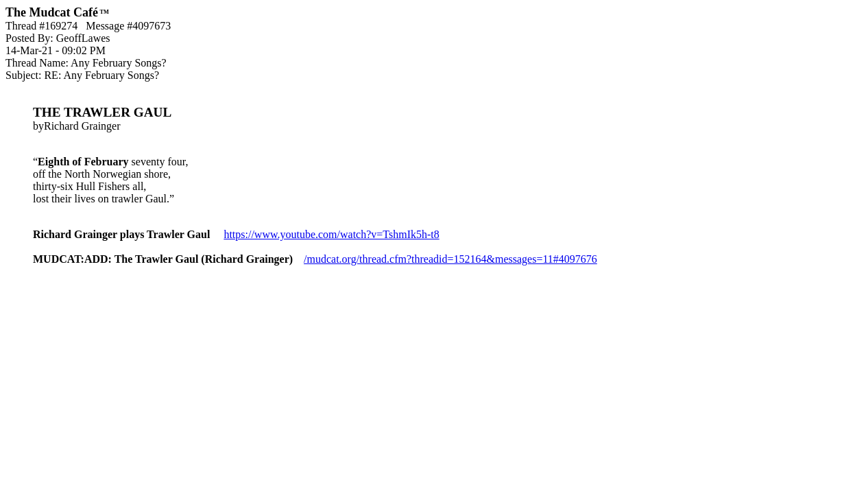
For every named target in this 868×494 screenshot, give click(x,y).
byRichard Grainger (434, 162)
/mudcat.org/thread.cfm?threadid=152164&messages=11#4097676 (450, 259)
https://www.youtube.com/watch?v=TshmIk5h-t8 (331, 234)
